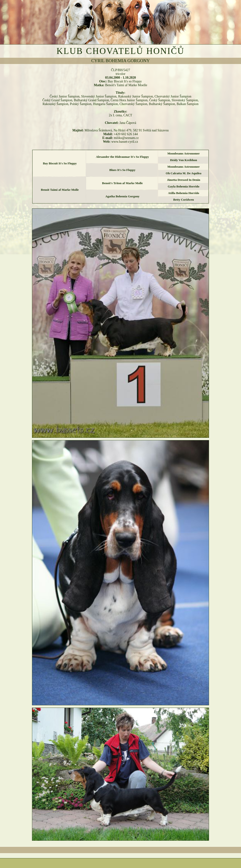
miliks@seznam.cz (126, 138)
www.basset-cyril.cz (125, 142)
